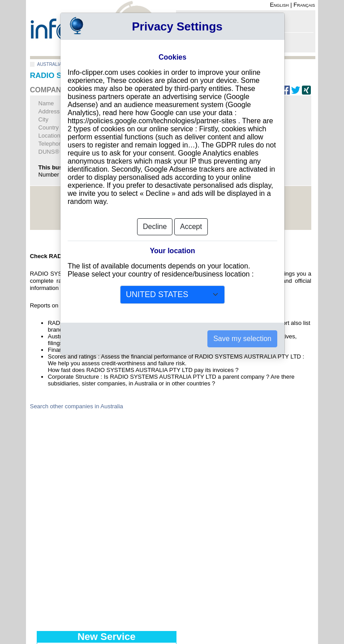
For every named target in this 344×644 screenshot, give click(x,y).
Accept (191, 227)
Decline (155, 227)
